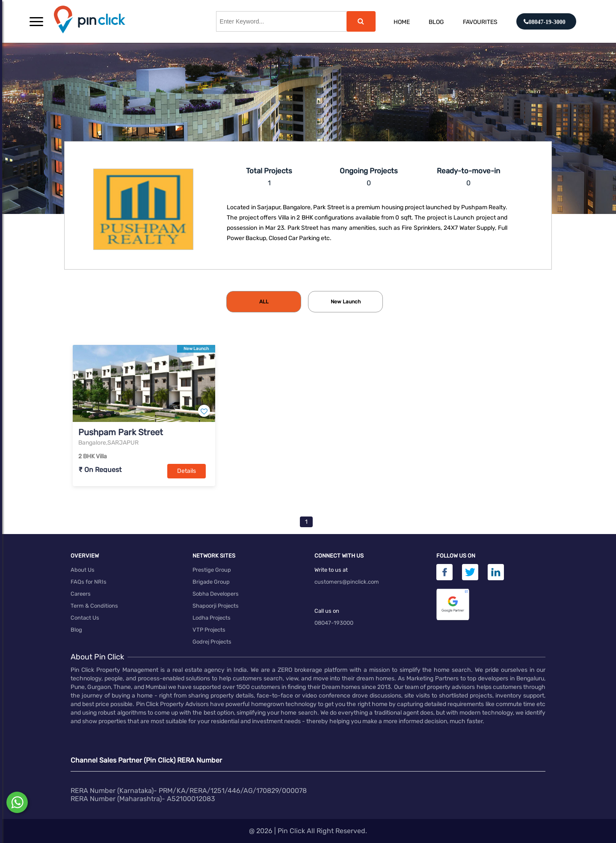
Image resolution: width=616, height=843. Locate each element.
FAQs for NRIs (89, 582)
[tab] (264, 302)
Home (402, 22)
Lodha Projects (212, 618)
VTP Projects (209, 630)
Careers (81, 594)
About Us (83, 570)
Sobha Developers (216, 594)
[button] (36, 21)
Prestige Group (212, 570)
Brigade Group (211, 582)
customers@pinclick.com (347, 582)
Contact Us (85, 618)
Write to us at (331, 570)
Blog (436, 22)
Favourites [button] (480, 22)
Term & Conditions (94, 606)
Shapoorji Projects (216, 606)
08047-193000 (334, 623)
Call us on (327, 611)
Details (187, 471)
